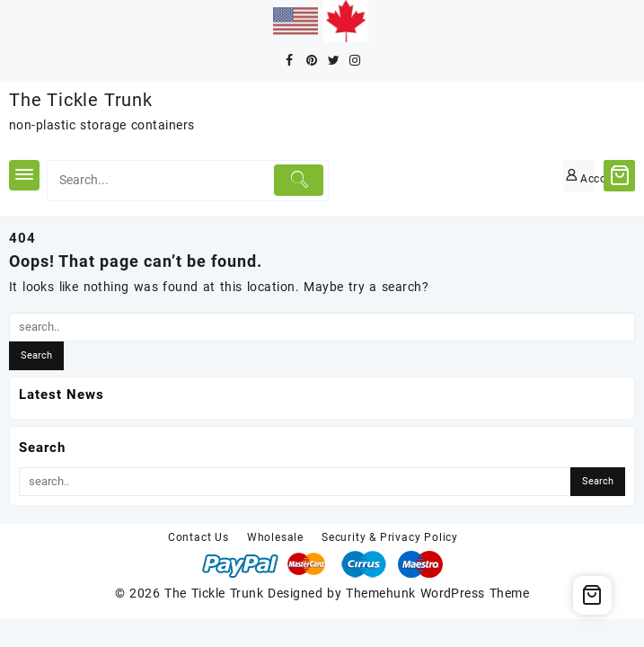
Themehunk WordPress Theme (437, 593)
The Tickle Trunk (81, 100)
